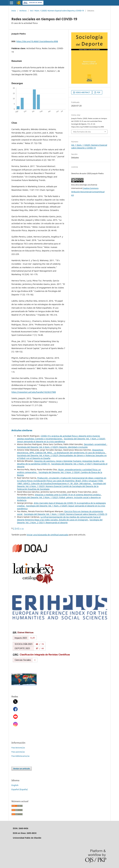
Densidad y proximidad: (95, 444)
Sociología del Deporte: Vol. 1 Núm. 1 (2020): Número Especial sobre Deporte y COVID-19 (66, 514)
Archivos (23, 11)
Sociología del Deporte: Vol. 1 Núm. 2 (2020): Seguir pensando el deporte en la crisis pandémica (61, 440)
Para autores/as (18, 752)
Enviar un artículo (22, 769)
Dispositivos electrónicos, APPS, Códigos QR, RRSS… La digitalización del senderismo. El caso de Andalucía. (61, 451)
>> (23, 528)
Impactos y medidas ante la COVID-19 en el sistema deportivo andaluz (68, 495)
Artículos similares (22, 430)
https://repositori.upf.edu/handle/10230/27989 (34, 392)
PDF (98, 92)
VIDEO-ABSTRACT (83, 92)
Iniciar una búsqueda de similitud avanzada (47, 535)
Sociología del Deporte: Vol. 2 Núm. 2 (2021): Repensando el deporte (60, 521)
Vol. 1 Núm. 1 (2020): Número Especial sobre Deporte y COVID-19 (57, 11)
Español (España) (20, 789)
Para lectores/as (18, 748)
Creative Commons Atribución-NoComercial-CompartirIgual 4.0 (88, 192)
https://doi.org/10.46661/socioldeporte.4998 (37, 41)
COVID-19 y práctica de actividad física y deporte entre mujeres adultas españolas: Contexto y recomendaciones (59, 437)
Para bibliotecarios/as (20, 756)
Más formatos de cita (82, 132)
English (15, 785)
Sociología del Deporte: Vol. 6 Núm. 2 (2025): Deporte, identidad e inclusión (52, 447)
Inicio (14, 11)
